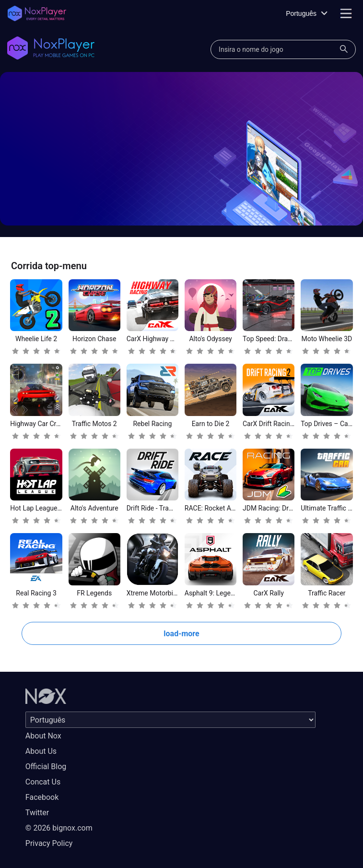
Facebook (42, 797)
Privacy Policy (49, 843)
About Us (41, 751)
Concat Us (43, 782)
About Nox (43, 736)
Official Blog (46, 767)
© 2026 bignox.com (59, 828)
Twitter (37, 813)
